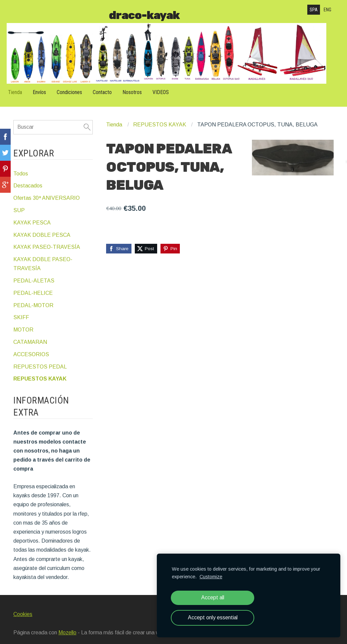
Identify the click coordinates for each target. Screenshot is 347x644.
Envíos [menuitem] (46, 88)
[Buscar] (53, 121)
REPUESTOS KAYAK (160, 118)
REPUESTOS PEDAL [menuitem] (40, 360)
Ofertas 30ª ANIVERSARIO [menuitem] (47, 192)
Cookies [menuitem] (23, 607)
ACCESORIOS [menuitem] (31, 348)
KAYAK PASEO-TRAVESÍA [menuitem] (47, 241)
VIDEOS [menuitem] (167, 88)
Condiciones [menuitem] (76, 88)
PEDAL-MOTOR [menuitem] (33, 299)
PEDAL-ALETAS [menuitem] (34, 274)
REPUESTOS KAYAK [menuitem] (40, 372)
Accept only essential (213, 617)
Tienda (114, 118)
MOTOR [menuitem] (23, 323)
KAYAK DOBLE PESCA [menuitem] (42, 228)
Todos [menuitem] (21, 167)
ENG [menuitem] (327, 10)
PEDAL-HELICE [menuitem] (33, 286)
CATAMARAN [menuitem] (30, 335)
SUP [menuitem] (19, 204)
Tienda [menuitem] (22, 88)
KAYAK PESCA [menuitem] (32, 216)
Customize (211, 577)
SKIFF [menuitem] (21, 311)
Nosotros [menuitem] (139, 88)
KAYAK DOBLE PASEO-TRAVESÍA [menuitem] (43, 257)
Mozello (67, 626)
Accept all (213, 597)
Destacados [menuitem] (28, 179)
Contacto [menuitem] (109, 88)
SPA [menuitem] (314, 10)
